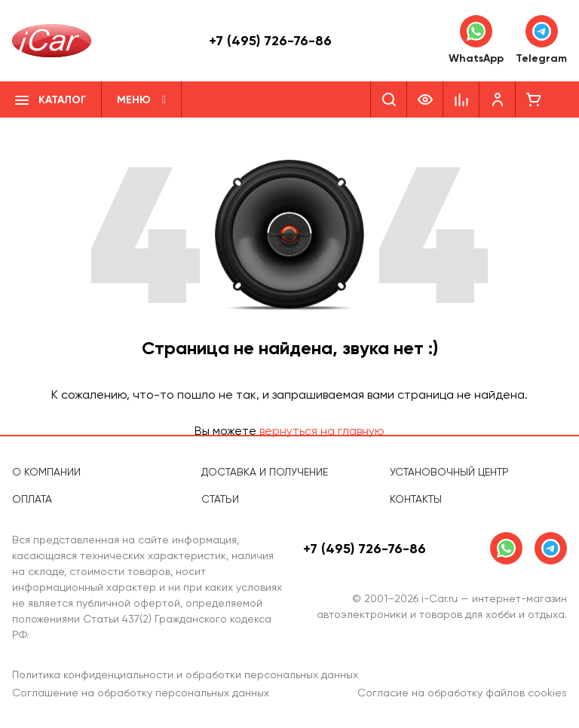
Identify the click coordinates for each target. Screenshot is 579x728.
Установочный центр (449, 472)
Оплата (32, 499)
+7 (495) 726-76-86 (270, 41)
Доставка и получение (265, 472)
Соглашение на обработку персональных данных (141, 693)
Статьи (220, 499)
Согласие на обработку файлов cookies (462, 693)
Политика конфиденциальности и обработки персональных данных (185, 674)
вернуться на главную (322, 431)
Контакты (416, 499)
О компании (46, 472)
